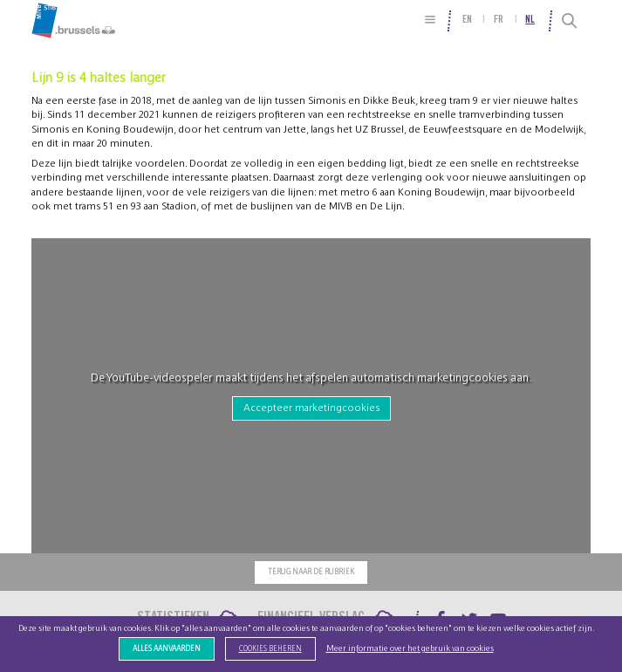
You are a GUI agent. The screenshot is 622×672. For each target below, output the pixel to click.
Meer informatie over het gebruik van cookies (410, 648)
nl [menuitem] (530, 20)
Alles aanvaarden (167, 649)
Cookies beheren (270, 649)
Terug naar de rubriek (311, 572)
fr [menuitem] (499, 20)
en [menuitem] (467, 20)
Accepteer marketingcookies (311, 408)
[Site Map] (430, 20)
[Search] (569, 21)
